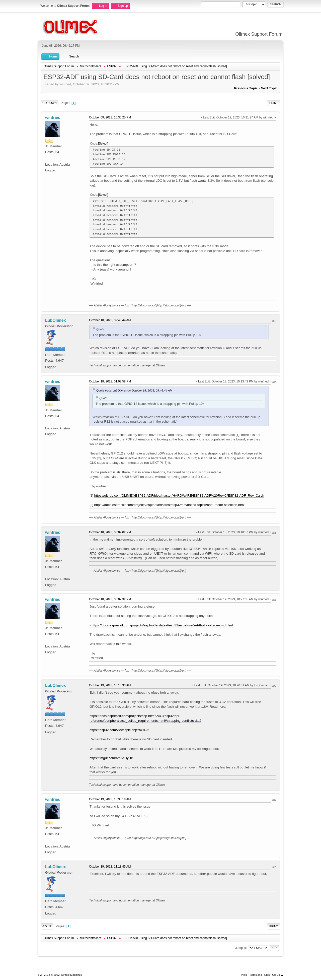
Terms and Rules (260, 975)
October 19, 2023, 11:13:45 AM (110, 867)
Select (103, 144)
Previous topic (246, 88)
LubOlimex (56, 320)
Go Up (47, 926)
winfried (53, 118)
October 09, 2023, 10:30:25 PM (110, 117)
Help (244, 975)
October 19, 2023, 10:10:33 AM (110, 685)
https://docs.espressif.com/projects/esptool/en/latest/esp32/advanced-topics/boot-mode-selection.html (169, 505)
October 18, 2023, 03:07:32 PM (110, 599)
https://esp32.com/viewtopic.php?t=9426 (119, 730)
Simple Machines (71, 975)
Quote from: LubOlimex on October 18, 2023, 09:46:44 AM (134, 390)
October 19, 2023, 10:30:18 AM (110, 799)
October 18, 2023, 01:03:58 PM (110, 381)
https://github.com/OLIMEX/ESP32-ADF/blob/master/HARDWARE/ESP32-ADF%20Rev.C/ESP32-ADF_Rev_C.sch (179, 496)
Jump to (241, 948)
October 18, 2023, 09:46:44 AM (110, 320)
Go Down (50, 103)
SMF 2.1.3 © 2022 (49, 975)
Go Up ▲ (278, 975)
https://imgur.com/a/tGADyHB (111, 758)
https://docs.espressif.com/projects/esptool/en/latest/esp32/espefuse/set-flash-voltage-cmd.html (162, 625)
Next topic (269, 88)
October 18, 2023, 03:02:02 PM (110, 532)
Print (274, 103)
